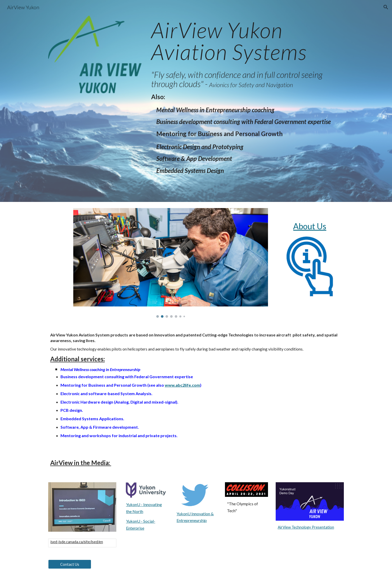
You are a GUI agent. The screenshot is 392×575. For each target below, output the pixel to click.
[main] (246, 41)
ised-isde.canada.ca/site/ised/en (77, 542)
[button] (386, 7)
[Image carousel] (171, 263)
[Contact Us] (70, 564)
